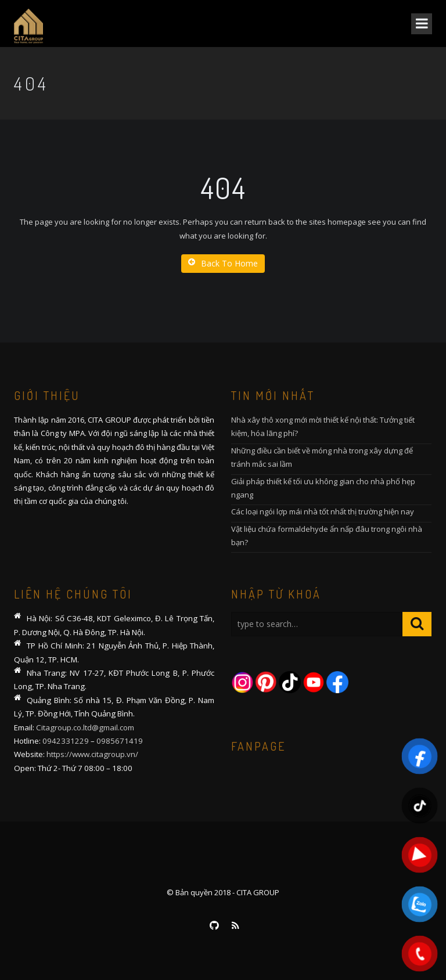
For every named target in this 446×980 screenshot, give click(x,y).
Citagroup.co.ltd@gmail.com (85, 727)
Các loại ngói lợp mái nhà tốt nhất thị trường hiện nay (323, 511)
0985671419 (120, 741)
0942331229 (66, 741)
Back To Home (223, 263)
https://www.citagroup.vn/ (92, 754)
